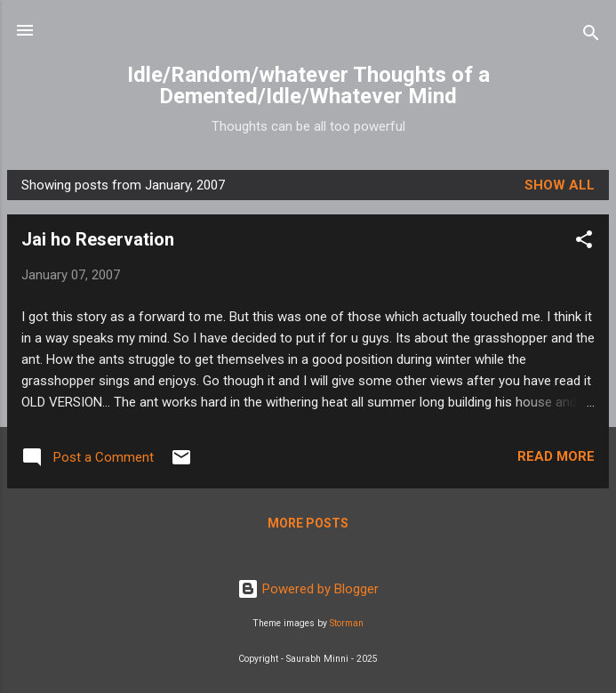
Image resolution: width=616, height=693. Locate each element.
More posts (308, 523)
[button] (584, 242)
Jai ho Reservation (98, 239)
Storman (347, 623)
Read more (556, 456)
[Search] (591, 36)
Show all (560, 185)
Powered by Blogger (308, 589)
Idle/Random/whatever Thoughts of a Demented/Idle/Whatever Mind (308, 85)
